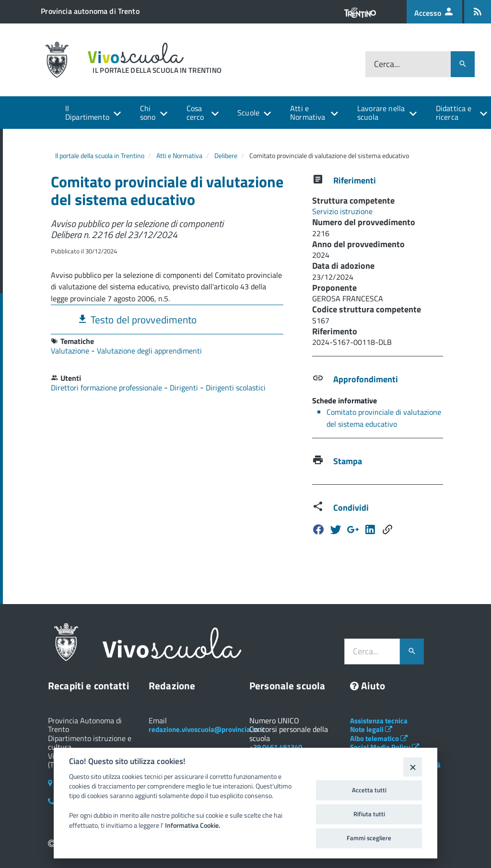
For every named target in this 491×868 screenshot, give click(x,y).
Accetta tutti (369, 790)
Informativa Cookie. (193, 825)
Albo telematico (379, 738)
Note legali (371, 729)
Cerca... (387, 64)
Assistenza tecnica (379, 721)
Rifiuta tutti (369, 814)
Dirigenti (185, 388)
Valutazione (71, 351)
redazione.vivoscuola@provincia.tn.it (207, 729)
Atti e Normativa (308, 113)
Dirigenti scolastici (236, 388)
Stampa (348, 461)
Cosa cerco (195, 113)
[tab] (167, 319)
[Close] (413, 767)
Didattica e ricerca (454, 113)
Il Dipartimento (87, 113)
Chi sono (148, 113)
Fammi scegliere (369, 838)
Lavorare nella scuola (381, 113)
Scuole (248, 113)
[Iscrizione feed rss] (478, 12)
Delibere (226, 155)
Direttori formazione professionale (107, 388)
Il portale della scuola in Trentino (100, 155)
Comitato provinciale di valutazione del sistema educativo (384, 418)
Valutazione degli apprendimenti (149, 351)
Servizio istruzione (342, 211)
